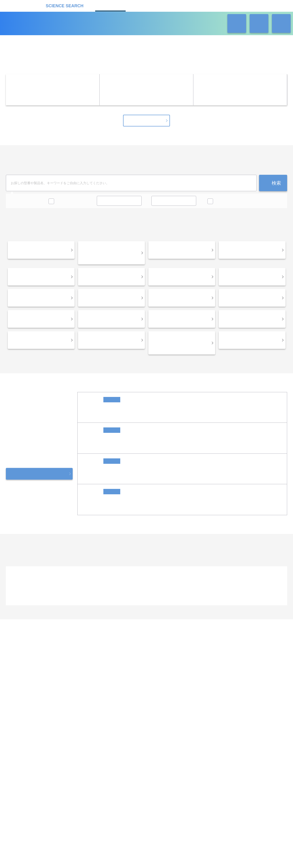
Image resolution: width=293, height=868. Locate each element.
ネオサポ (209, 5)
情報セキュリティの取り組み (184, 776)
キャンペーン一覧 (147, 124)
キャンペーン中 (68, 204)
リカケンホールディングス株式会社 (39, 736)
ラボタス (176, 5)
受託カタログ (143, 5)
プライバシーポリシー (101, 776)
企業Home (95, 680)
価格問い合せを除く (230, 204)
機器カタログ (110, 5)
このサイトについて (140, 776)
